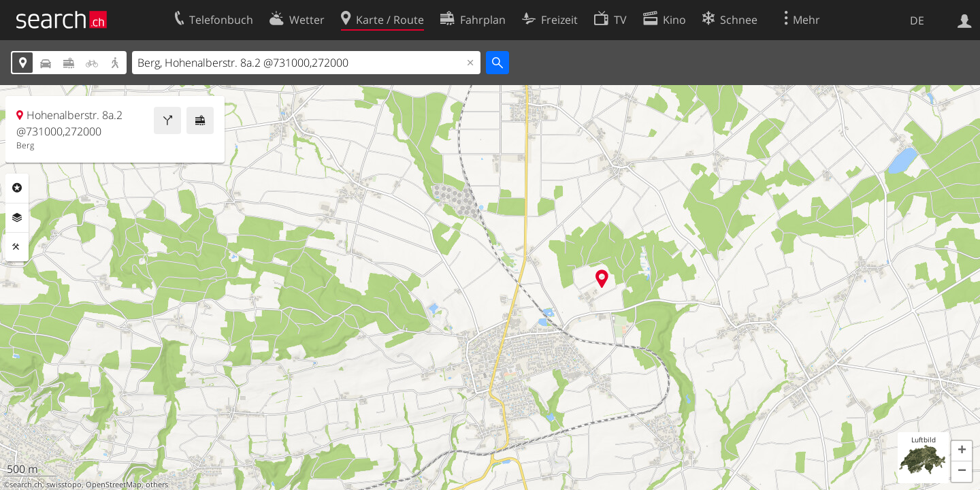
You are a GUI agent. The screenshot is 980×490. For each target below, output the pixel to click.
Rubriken (17, 188)
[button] (962, 451)
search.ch (26, 485)
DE (917, 20)
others (157, 485)
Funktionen (17, 247)
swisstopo (64, 485)
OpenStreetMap (114, 485)
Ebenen (17, 218)
